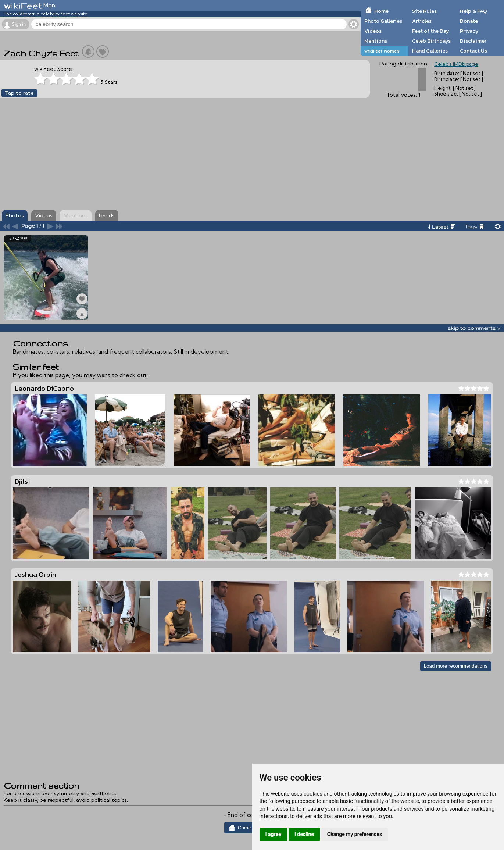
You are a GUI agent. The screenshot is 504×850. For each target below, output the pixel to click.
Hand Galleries (430, 51)
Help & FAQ (473, 11)
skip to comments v (474, 328)
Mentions (376, 41)
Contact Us (473, 51)
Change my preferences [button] (355, 834)
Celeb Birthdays (431, 41)
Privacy (469, 31)
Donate (469, 21)
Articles (422, 21)
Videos (373, 31)
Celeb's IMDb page (456, 64)
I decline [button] (304, 834)
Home (381, 11)
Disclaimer (473, 41)
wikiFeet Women (382, 51)
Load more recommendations (456, 666)
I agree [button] (273, 834)
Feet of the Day (431, 31)
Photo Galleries (383, 21)
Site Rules (424, 11)
